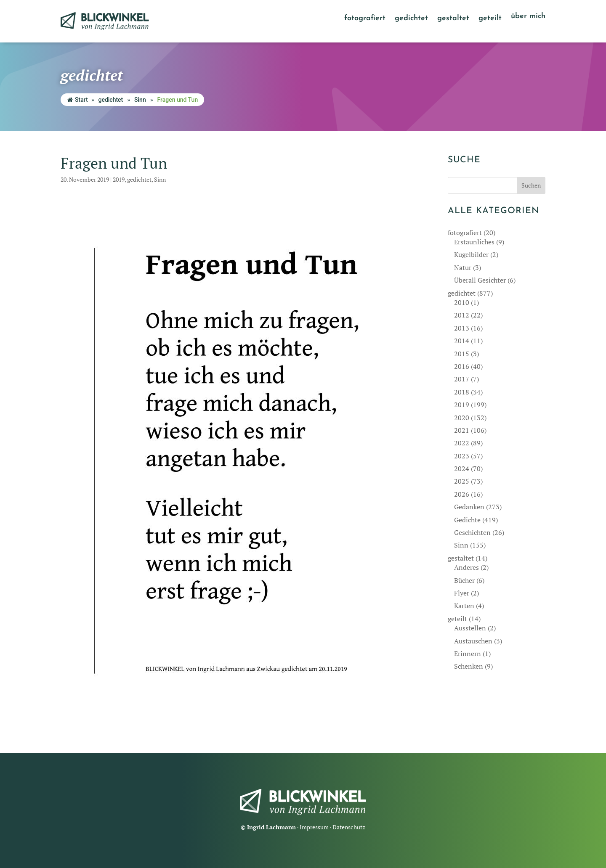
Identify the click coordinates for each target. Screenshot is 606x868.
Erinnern (468, 654)
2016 (462, 366)
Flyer (462, 593)
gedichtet (411, 19)
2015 (462, 354)
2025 (462, 481)
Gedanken (469, 507)
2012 (462, 315)
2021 (462, 430)
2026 (462, 494)
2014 (462, 341)
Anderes (466, 567)
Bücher (464, 580)
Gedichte (467, 520)
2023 (462, 456)
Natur (463, 267)
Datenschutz (349, 827)
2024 (462, 468)
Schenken (469, 666)
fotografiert (365, 19)
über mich (528, 17)
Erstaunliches (474, 242)
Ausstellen (470, 628)
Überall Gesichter (480, 280)
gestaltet (453, 19)
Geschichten (472, 532)
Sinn (140, 100)
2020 (462, 418)
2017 (462, 379)
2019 (119, 179)
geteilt (490, 19)
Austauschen (473, 641)
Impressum (314, 827)
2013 (462, 328)
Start (78, 100)
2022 (462, 443)
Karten (464, 606)
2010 (462, 302)
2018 (462, 392)
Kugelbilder (471, 254)
